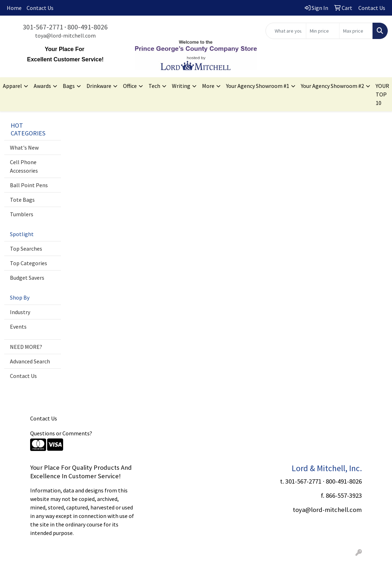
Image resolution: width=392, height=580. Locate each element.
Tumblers (22, 214)
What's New (24, 147)
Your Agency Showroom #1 (258, 86)
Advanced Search (30, 361)
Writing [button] (181, 86)
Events (18, 327)
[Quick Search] (286, 31)
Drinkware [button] (99, 86)
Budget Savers (27, 278)
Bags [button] (69, 86)
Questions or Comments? (61, 433)
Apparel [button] (12, 86)
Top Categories (29, 263)
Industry (20, 312)
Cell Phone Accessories (24, 166)
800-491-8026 (88, 27)
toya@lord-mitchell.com (65, 35)
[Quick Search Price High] (356, 31)
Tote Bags (22, 200)
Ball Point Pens (29, 185)
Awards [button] (42, 86)
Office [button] (130, 86)
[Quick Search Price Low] (323, 31)
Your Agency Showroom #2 (332, 86)
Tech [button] (154, 86)
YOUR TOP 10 (382, 94)
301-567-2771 (43, 27)
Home (14, 8)
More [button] (208, 86)
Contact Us (40, 8)
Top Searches (26, 249)
